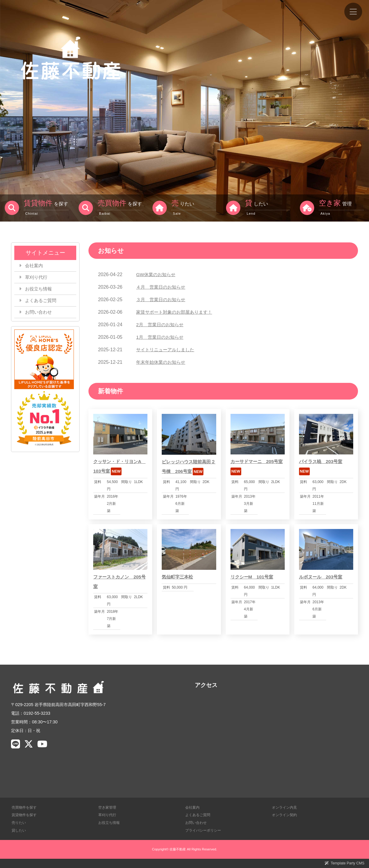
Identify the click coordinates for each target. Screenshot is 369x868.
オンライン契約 (285, 815)
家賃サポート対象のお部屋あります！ (177, 312)
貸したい (19, 830)
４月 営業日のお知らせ (162, 287)
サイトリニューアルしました (167, 350)
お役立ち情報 (40, 290)
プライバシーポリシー (205, 830)
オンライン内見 (285, 807)
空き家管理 (108, 807)
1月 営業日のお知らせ (161, 337)
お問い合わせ (40, 314)
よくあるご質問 (42, 302)
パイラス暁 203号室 (322, 461)
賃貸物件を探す (25, 815)
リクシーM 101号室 (253, 577)
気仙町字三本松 (178, 577)
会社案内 (35, 266)
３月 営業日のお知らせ (162, 300)
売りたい (19, 823)
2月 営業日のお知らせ (161, 325)
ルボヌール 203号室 (322, 577)
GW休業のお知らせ (157, 274)
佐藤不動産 (178, 849)
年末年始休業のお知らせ (162, 362)
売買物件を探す (25, 807)
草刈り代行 (37, 278)
